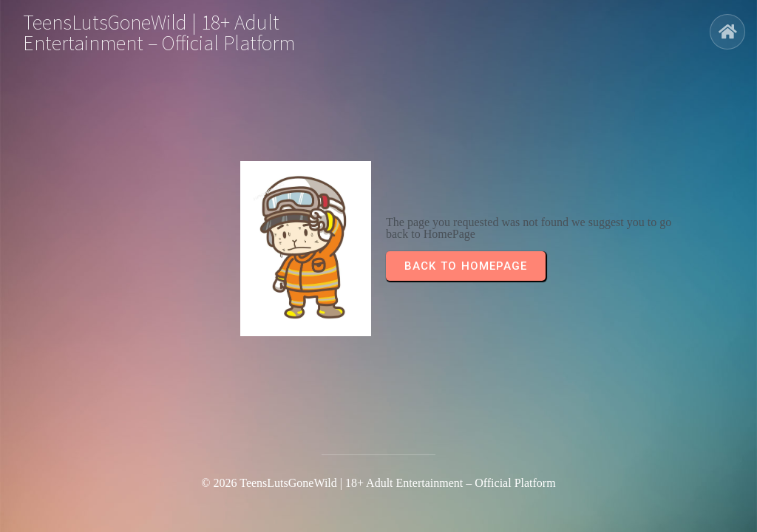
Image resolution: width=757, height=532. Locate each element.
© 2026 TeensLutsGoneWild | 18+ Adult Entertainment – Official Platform (378, 483)
